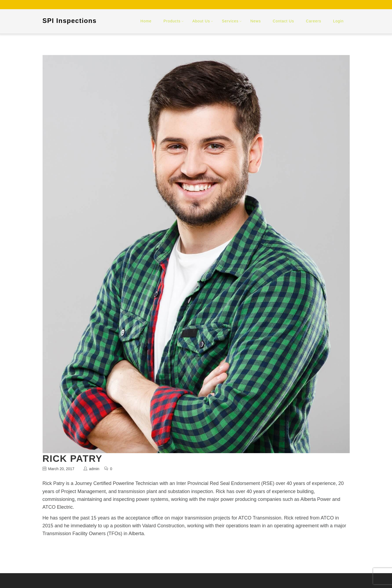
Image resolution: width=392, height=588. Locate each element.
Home (146, 21)
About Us (201, 21)
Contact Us (283, 21)
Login (338, 21)
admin (94, 469)
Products (172, 21)
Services (230, 21)
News (256, 21)
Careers (313, 21)
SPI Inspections (70, 21)
